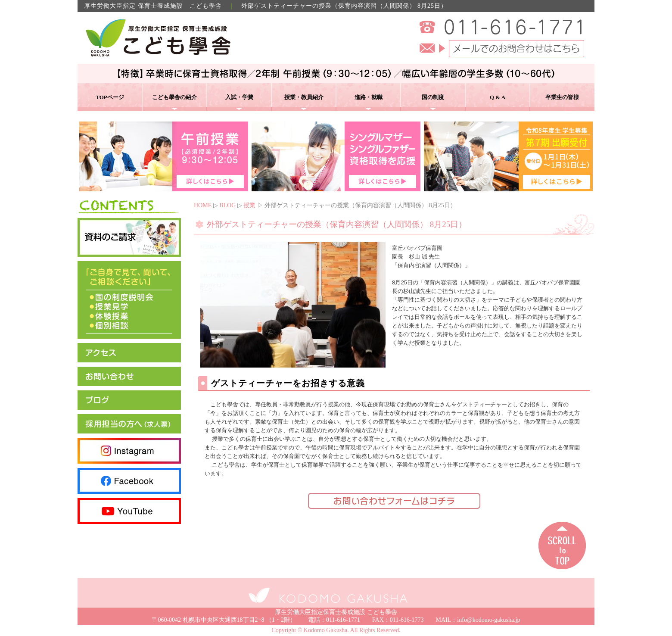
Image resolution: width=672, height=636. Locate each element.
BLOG (227, 205)
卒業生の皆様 (562, 97)
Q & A (498, 97)
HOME (203, 205)
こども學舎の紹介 (174, 97)
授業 (249, 205)
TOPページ (110, 97)
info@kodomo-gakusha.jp (488, 620)
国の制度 (433, 97)
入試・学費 (239, 97)
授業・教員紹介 (304, 97)
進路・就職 (369, 97)
